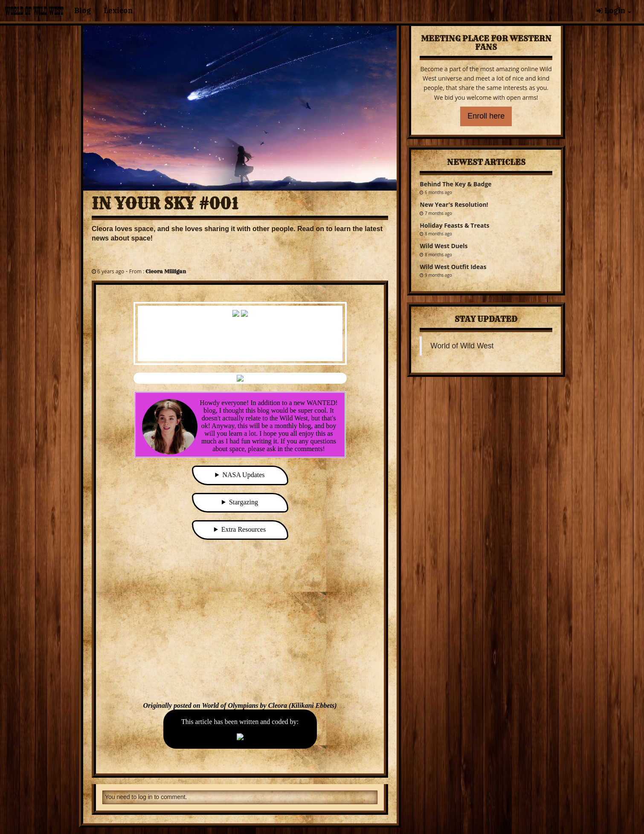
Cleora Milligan (166, 271)
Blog (83, 11)
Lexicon (118, 11)
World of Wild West (462, 346)
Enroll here (486, 116)
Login (614, 11)
